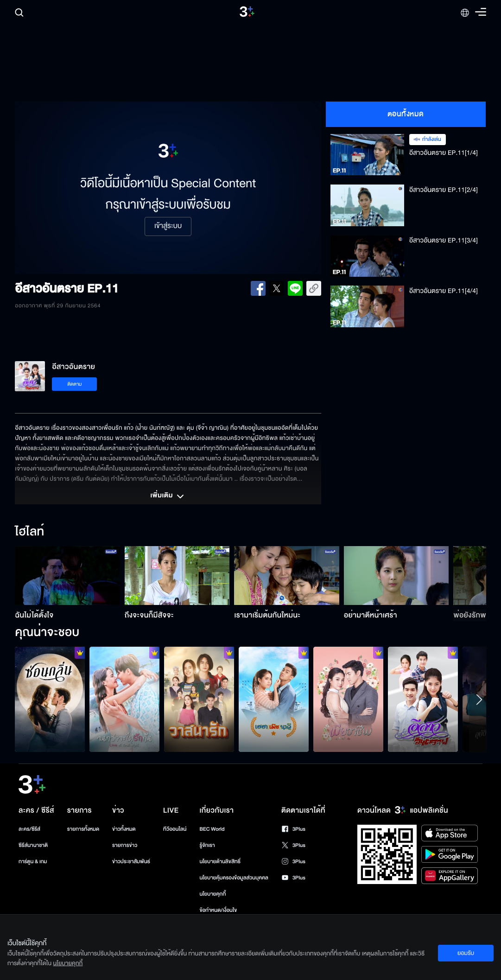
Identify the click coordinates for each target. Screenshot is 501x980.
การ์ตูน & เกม (33, 862)
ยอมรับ (466, 953)
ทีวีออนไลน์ (175, 829)
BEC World (212, 829)
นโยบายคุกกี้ (212, 894)
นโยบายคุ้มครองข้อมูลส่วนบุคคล (234, 878)
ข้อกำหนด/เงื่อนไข (218, 910)
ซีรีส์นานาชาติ (33, 845)
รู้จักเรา (207, 845)
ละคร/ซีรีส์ (29, 829)
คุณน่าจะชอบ (47, 633)
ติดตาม (75, 384)
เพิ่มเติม (168, 496)
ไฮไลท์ (29, 532)
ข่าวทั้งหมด (124, 829)
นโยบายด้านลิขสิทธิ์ (220, 862)
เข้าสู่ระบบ (168, 226)
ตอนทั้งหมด (406, 114)
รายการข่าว (125, 845)
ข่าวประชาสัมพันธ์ (131, 862)
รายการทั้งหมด (83, 829)
